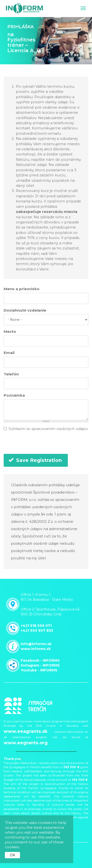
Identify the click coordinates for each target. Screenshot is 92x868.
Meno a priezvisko (22, 289)
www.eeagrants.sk (26, 731)
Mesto (10, 331)
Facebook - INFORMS (40, 660)
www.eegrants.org (26, 743)
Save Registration (35, 460)
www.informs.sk (36, 649)
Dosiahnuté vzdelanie (25, 310)
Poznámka (14, 395)
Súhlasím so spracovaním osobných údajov (46, 429)
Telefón (11, 374)
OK (12, 855)
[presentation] (41, 444)
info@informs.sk (36, 644)
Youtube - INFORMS (39, 670)
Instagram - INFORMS (40, 665)
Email (9, 353)
